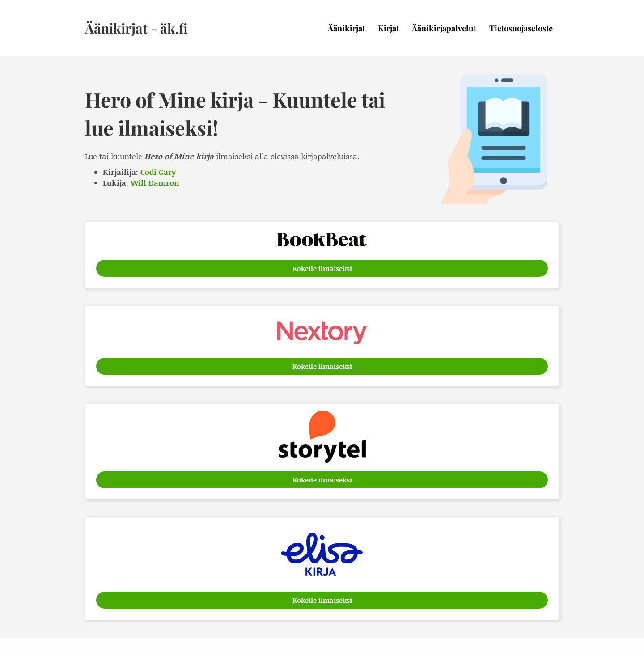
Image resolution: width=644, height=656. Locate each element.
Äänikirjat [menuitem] (346, 28)
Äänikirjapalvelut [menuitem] (444, 28)
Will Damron (155, 182)
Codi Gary (158, 172)
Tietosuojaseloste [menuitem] (521, 28)
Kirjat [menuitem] (388, 28)
